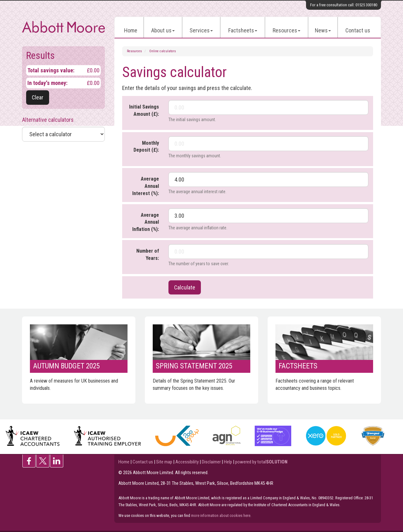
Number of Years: (148, 255)
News (323, 30)
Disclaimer (211, 462)
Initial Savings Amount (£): (144, 110)
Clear (38, 97)
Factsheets (243, 30)
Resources (287, 30)
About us (163, 30)
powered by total (261, 462)
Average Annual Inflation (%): (146, 222)
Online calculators (163, 51)
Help (228, 462)
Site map (164, 462)
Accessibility (187, 462)
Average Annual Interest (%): (146, 186)
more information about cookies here (221, 515)
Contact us (358, 30)
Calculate (185, 287)
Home (131, 30)
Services (201, 30)
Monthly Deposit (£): (146, 147)
